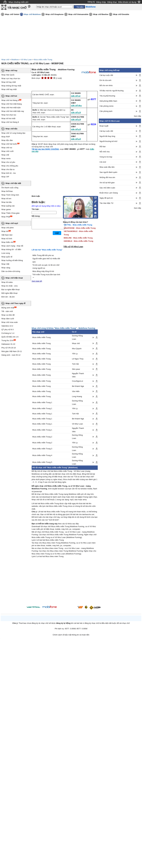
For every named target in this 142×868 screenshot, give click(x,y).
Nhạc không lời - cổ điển (11, 249)
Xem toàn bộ (37, 281)
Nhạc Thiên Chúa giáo (10, 213)
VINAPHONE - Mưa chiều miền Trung (80, 228)
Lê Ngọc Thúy (78, 359)
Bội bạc (103, 146)
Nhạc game (6, 209)
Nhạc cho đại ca (8, 169)
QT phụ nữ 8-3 (7, 330)
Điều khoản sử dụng (127, 2)
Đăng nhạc (112, 2)
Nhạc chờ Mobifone (32, 14)
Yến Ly (75, 354)
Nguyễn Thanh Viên (78, 375)
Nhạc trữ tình (7, 239)
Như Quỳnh (77, 349)
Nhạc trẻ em (6, 199)
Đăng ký (91, 2)
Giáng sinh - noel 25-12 (11, 355)
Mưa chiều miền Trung (43, 60)
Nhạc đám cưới (8, 319)
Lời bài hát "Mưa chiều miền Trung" (47, 250)
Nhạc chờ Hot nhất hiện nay (13, 111)
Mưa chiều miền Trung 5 (42, 462)
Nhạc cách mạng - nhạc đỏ (12, 246)
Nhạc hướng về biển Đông (12, 260)
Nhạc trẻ (5, 231)
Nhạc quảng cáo (8, 206)
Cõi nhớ (103, 162)
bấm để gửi (76, 113)
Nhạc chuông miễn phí (18, 2)
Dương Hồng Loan (77, 337)
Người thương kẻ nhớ (108, 141)
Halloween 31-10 (8, 344)
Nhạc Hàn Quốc (8, 75)
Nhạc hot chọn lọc (9, 115)
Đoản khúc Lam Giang (109, 193)
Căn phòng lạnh (106, 111)
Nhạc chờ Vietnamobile (78, 14)
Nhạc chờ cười (7, 151)
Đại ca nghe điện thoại (10, 289)
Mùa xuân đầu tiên (107, 167)
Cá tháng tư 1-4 (8, 333)
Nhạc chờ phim (8, 228)
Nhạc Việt (5, 264)
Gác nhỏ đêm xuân (107, 188)
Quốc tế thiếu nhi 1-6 (10, 337)
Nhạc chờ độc (11, 129)
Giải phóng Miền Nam (108, 101)
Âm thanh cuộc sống (10, 188)
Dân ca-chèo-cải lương (11, 271)
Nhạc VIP (5, 177)
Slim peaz (76, 369)
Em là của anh (105, 80)
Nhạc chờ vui (7, 148)
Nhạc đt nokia (7, 282)
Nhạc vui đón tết (8, 315)
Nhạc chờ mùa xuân (10, 322)
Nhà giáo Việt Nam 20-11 (12, 351)
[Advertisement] (65, 582)
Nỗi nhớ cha (105, 152)
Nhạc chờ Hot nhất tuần (11, 108)
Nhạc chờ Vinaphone (54, 14)
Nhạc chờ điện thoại (14, 278)
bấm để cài (76, 96)
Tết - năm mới (7, 311)
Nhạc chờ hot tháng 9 (10, 100)
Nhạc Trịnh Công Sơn (10, 195)
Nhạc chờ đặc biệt (13, 183)
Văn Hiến (76, 391)
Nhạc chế (5, 155)
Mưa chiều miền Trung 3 (42, 449)
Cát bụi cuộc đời (106, 75)
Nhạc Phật (6, 217)
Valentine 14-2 (7, 326)
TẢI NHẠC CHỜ (17, 8)
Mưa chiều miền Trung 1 (42, 402)
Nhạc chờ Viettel (12, 14)
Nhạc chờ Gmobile (121, 14)
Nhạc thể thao (7, 191)
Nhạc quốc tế (7, 257)
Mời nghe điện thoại (9, 293)
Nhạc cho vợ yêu (8, 162)
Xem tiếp (137, 116)
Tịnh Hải (75, 364)
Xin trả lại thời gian (107, 183)
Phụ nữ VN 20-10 (9, 348)
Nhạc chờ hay (11, 70)
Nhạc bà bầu (7, 202)
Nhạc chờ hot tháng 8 (10, 122)
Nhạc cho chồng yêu (10, 166)
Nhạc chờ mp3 (12, 223)
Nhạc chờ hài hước (9, 144)
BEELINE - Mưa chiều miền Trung (78, 238)
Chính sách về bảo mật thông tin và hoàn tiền (71, 635)
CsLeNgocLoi (77, 381)
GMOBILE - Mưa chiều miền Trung (78, 241)
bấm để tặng (76, 106)
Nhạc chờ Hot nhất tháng (12, 104)
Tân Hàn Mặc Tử (106, 203)
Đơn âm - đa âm (8, 297)
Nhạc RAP (6, 137)
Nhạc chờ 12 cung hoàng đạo (13, 133)
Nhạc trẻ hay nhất (9, 82)
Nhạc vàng (6, 268)
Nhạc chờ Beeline (101, 14)
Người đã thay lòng (107, 136)
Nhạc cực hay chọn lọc (11, 78)
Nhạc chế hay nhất (9, 89)
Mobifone (15, 60)
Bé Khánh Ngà (78, 386)
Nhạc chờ (5, 60)
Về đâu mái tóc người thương (111, 91)
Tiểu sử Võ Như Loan (73, 247)
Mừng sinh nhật (8, 308)
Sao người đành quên (108, 172)
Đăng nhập (101, 2)
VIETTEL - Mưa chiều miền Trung (78, 225)
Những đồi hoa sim (107, 177)
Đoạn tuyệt (104, 126)
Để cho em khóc (106, 85)
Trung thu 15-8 (7, 340)
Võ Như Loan (26, 60)
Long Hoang (77, 396)
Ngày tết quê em (106, 198)
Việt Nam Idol (7, 235)
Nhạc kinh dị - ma (9, 173)
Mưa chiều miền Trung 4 (42, 455)
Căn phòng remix (107, 106)
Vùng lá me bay (106, 157)
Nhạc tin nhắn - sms (9, 286)
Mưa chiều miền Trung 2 (42, 437)
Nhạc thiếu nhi (7, 242)
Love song (6, 253)
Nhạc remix (6, 158)
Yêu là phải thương (107, 96)
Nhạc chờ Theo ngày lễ (15, 303)
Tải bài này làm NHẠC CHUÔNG (45, 149)
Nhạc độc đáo (7, 140)
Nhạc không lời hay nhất (11, 86)
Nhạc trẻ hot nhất (8, 118)
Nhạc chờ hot (11, 96)
